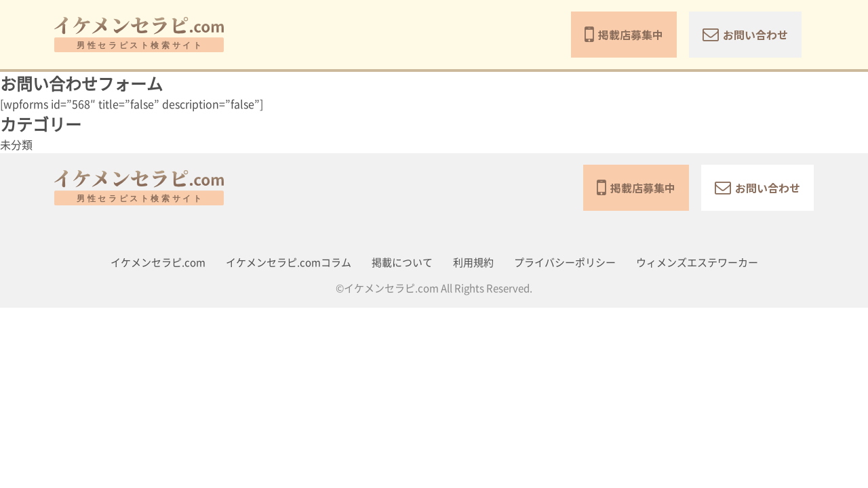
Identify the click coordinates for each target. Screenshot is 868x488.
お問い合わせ (745, 34)
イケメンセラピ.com (158, 263)
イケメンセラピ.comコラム (289, 263)
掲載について (402, 263)
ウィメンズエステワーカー (697, 263)
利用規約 (473, 263)
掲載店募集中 (624, 35)
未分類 (16, 145)
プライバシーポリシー (565, 263)
